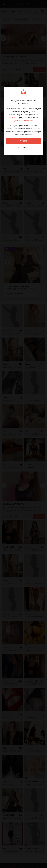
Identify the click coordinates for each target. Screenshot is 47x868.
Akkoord (24, 141)
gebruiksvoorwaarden (23, 121)
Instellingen (23, 148)
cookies (12, 117)
